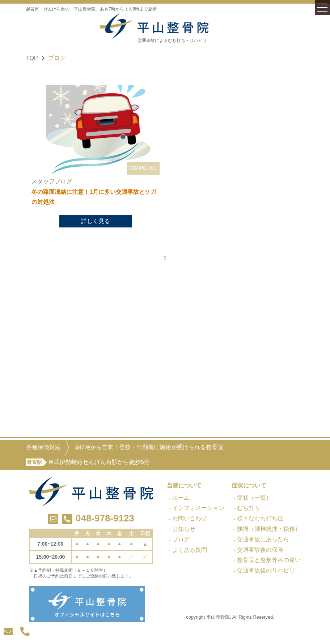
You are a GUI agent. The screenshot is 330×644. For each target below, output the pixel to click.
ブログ (181, 539)
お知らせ (184, 529)
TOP (32, 58)
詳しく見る (96, 221)
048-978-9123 (105, 518)
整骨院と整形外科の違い (269, 560)
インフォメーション (198, 508)
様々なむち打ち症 (260, 518)
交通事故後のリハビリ (266, 570)
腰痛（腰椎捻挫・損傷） (269, 529)
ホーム (181, 498)
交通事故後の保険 (260, 550)
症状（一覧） (254, 498)
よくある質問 (190, 550)
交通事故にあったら (263, 539)
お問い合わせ (190, 518)
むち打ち (249, 508)
